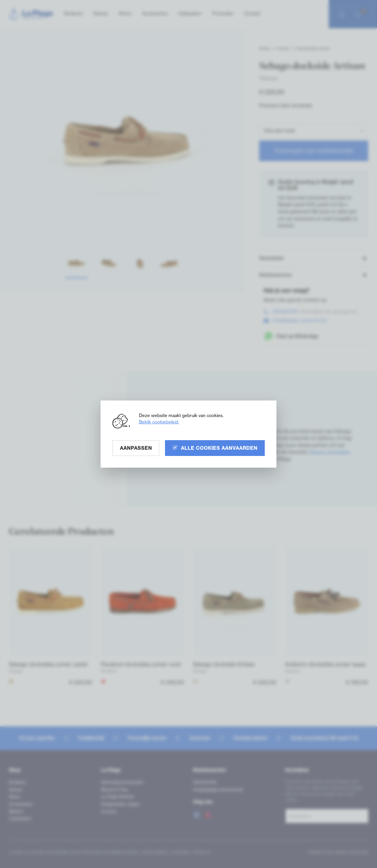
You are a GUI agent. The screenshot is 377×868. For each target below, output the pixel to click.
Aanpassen (136, 448)
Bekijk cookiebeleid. (159, 422)
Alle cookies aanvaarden (215, 448)
